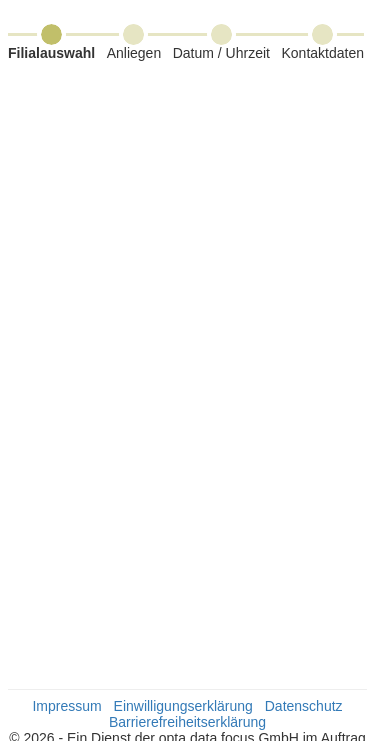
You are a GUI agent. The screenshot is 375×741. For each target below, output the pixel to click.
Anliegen (134, 53)
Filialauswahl (51, 53)
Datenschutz (304, 706)
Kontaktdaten (322, 53)
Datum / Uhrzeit (221, 53)
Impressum (66, 706)
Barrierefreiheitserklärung (187, 722)
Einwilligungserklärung (183, 706)
